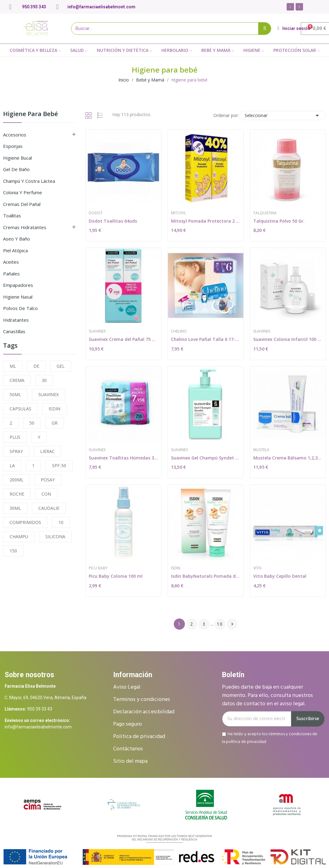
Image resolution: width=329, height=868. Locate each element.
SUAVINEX (49, 394)
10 (61, 522)
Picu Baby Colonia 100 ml (116, 576)
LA (12, 465)
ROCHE (17, 494)
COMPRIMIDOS (25, 522)
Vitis (257, 568)
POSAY (48, 480)
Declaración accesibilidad (144, 712)
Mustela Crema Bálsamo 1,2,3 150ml (288, 458)
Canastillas (14, 331)
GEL (61, 366)
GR (55, 423)
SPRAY (16, 451)
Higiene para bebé (30, 114)
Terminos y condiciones (142, 700)
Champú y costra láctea (29, 181)
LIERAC (47, 451)
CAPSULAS (20, 409)
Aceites (11, 262)
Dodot (96, 213)
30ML (15, 508)
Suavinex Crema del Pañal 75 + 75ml (123, 339)
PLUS (15, 437)
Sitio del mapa (130, 761)
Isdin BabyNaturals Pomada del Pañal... (206, 576)
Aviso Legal (127, 687)
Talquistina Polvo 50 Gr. (279, 221)
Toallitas (12, 216)
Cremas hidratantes (25, 227)
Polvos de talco (20, 308)
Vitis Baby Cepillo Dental (280, 576)
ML (13, 366)
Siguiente (232, 624)
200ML (17, 480)
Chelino (179, 331)
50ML (15, 394)
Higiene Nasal (18, 297)
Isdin (176, 568)
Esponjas (13, 146)
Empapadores (18, 285)
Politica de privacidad (139, 737)
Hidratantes (16, 320)
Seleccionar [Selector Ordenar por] (283, 115)
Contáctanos (128, 749)
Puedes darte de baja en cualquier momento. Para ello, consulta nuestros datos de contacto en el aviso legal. (267, 696)
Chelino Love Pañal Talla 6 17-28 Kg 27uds (206, 339)
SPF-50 (59, 465)
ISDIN (54, 409)
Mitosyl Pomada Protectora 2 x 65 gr (206, 221)
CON (46, 494)
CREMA (17, 380)
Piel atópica (15, 250)
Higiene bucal (17, 158)
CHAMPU (19, 537)
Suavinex (97, 331)
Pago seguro (128, 724)
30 (44, 380)
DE (36, 366)
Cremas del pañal (22, 204)
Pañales (11, 274)
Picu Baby (98, 568)
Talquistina (265, 213)
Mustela (261, 450)
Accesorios (15, 135)
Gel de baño (16, 169)
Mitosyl (179, 213)
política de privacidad (246, 742)
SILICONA (55, 537)
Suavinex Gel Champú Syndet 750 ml (206, 458)
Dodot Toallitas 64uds (113, 221)
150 (13, 551)
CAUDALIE (49, 508)
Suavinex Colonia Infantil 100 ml (288, 339)
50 (32, 423)
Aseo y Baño (17, 239)
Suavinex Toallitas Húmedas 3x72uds (123, 458)
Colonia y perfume (23, 192)
